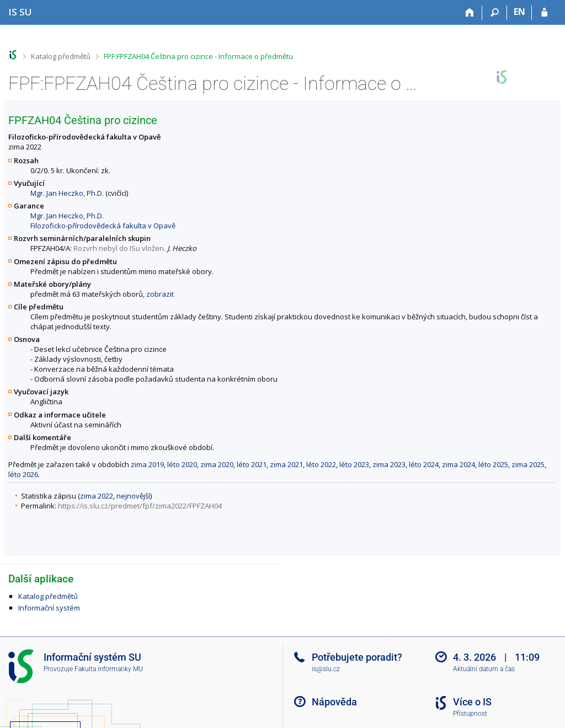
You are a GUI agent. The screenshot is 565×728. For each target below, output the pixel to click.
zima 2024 (459, 464)
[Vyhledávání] (495, 13)
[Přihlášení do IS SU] (544, 13)
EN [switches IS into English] (519, 12)
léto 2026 (23, 474)
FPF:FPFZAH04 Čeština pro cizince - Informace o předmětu (198, 56)
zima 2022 (97, 496)
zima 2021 (286, 464)
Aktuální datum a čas (484, 669)
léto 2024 (424, 464)
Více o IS (472, 702)
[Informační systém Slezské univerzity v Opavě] (20, 12)
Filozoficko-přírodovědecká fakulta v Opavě (103, 226)
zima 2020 (217, 464)
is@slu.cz (326, 669)
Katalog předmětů (61, 56)
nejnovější (133, 496)
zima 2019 (147, 464)
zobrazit (160, 294)
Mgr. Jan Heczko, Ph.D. (67, 193)
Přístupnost (470, 714)
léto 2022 (321, 464)
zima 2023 (389, 464)
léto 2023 (354, 464)
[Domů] (470, 13)
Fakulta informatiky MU (109, 669)
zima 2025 (528, 464)
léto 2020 (182, 464)
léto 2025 (493, 464)
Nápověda (334, 702)
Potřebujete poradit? (357, 657)
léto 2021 (252, 464)
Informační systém (49, 608)
